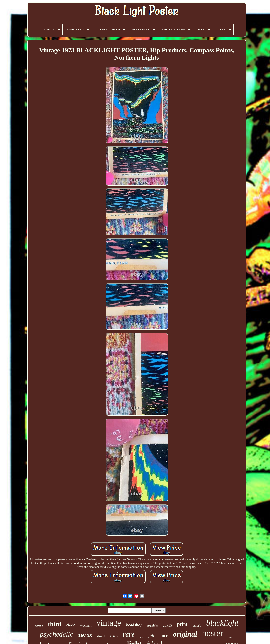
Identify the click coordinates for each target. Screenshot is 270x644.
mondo (197, 625)
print (182, 624)
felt (151, 636)
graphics (153, 626)
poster (213, 633)
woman (86, 625)
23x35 (167, 625)
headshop (134, 625)
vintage (109, 623)
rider (71, 625)
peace (231, 637)
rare (129, 634)
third (55, 624)
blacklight (222, 623)
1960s (114, 636)
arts (142, 637)
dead (101, 636)
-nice (164, 636)
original (185, 634)
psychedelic (56, 634)
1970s (85, 635)
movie (39, 626)
